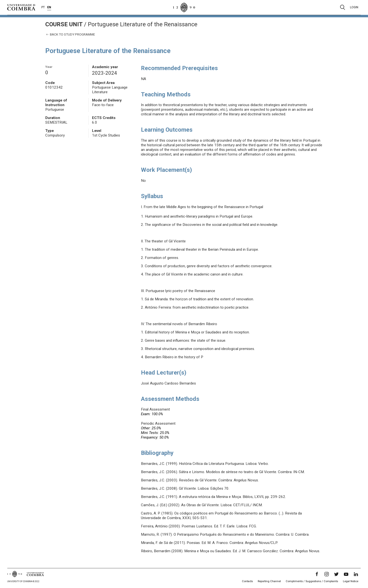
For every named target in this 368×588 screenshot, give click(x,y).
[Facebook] (317, 574)
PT (43, 7)
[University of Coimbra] (21, 7)
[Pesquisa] (343, 7)
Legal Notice (351, 581)
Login (354, 7)
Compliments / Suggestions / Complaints (312, 581)
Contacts (247, 581)
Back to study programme (70, 34)
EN (49, 7)
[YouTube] (346, 574)
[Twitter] (336, 574)
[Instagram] (327, 574)
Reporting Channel (269, 581)
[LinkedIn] (356, 574)
